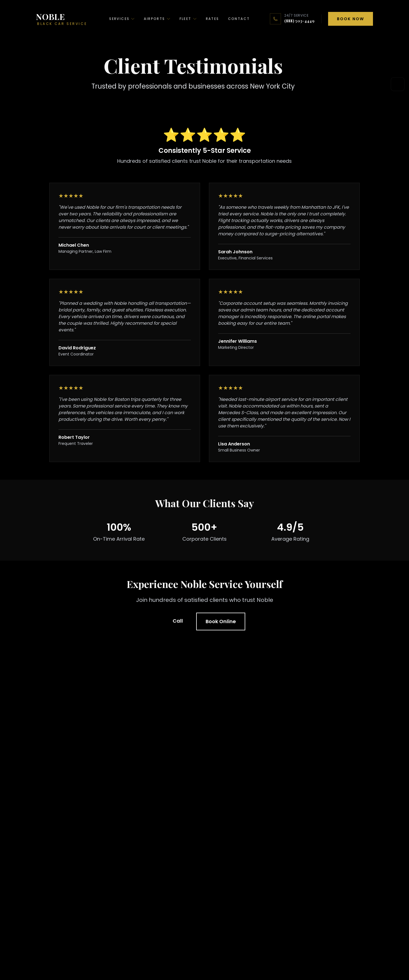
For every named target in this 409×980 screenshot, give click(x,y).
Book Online (221, 621)
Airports (157, 19)
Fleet (188, 19)
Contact (239, 19)
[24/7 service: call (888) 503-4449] (292, 19)
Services (122, 19)
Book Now (351, 19)
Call (178, 621)
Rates (213, 19)
